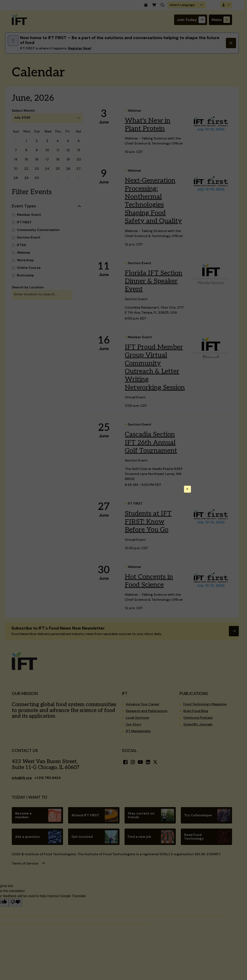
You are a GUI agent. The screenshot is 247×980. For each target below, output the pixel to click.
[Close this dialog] (187, 489)
